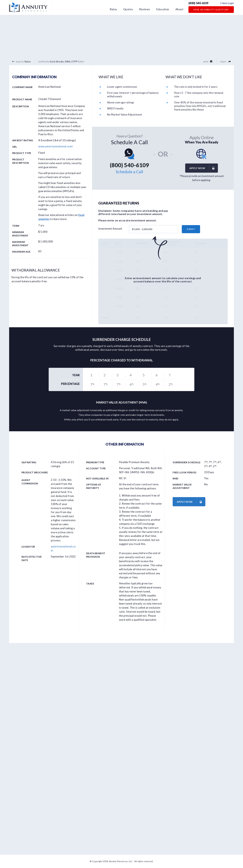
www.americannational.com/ (56, 146)
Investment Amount (110, 229)
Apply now (203, 168)
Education (163, 9)
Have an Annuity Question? (211, 10)
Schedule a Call (129, 172)
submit (191, 229)
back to (21, 61)
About (179, 9)
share (225, 61)
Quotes (128, 9)
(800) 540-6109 (198, 3)
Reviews (145, 9)
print (208, 61)
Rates (113, 9)
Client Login (227, 3)
